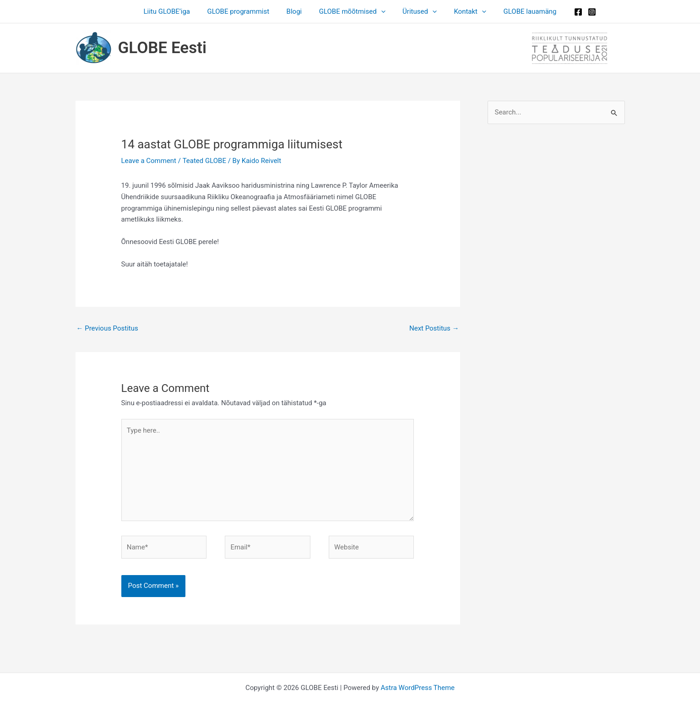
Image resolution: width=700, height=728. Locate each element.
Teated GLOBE (204, 161)
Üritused (416, 11)
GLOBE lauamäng (520, 11)
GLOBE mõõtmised (352, 11)
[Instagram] (580, 12)
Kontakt (463, 11)
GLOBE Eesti (163, 48)
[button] (381, 11)
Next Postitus (434, 328)
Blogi (298, 11)
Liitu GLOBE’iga (177, 11)
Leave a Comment (149, 161)
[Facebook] (566, 12)
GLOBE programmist (245, 11)
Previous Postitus (107, 328)
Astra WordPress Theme (418, 688)
